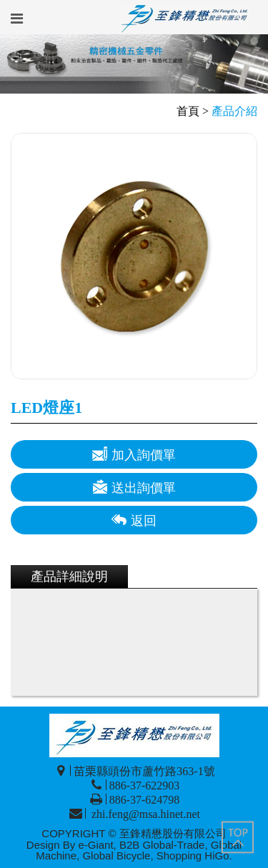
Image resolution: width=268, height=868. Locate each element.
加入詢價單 (134, 454)
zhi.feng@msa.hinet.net (144, 814)
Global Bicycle (116, 855)
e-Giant (95, 845)
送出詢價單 (134, 487)
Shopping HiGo (193, 855)
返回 (134, 520)
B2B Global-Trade (162, 845)
